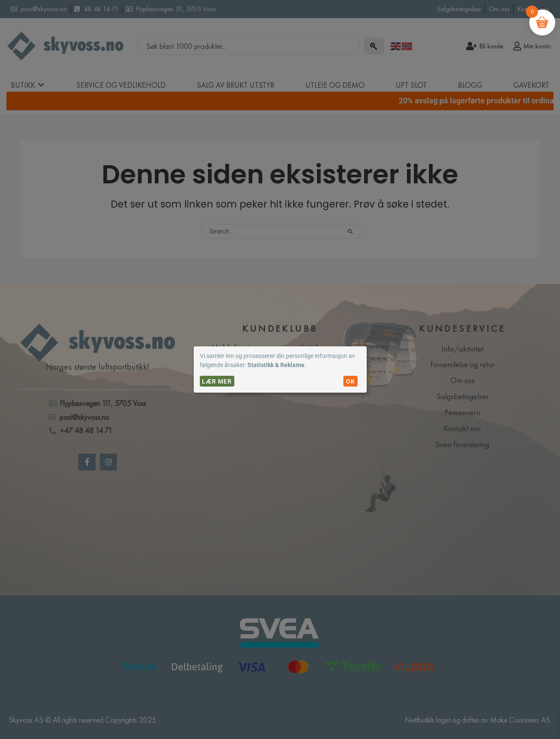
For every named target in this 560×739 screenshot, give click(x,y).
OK (350, 381)
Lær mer (217, 381)
